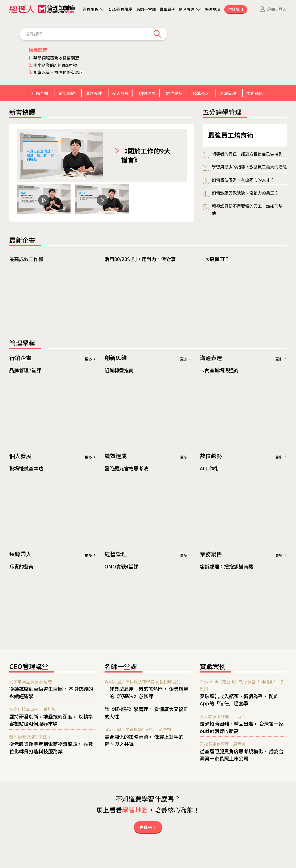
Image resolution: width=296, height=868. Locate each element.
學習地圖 (213, 9)
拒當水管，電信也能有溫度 (56, 72)
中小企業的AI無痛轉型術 (54, 65)
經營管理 (228, 93)
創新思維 (67, 93)
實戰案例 (167, 9)
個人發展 (120, 93)
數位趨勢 (174, 93)
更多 (90, 359)
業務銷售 (255, 93)
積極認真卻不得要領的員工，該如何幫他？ (247, 210)
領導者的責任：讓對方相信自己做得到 (247, 154)
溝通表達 (94, 93)
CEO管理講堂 (121, 9)
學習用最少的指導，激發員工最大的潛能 (249, 167)
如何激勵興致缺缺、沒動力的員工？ (245, 193)
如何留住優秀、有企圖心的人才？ (243, 180)
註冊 (271, 9)
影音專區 (187, 9)
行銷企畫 (40, 93)
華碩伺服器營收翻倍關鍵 (54, 58)
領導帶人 (201, 93)
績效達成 (147, 93)
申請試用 (236, 9)
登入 (283, 9)
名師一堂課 (146, 9)
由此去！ (148, 827)
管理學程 (91, 9)
